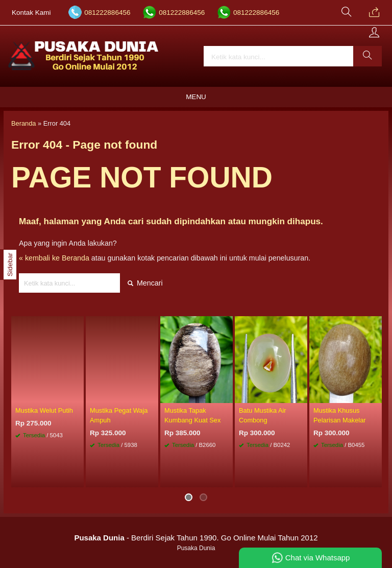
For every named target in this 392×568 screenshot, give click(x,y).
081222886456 (107, 13)
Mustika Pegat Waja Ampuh (119, 415)
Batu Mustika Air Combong (263, 415)
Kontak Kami (31, 13)
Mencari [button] (145, 283)
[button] (367, 56)
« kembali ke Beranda (54, 258)
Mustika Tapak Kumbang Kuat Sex (192, 415)
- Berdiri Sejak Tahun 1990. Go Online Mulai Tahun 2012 (196, 538)
